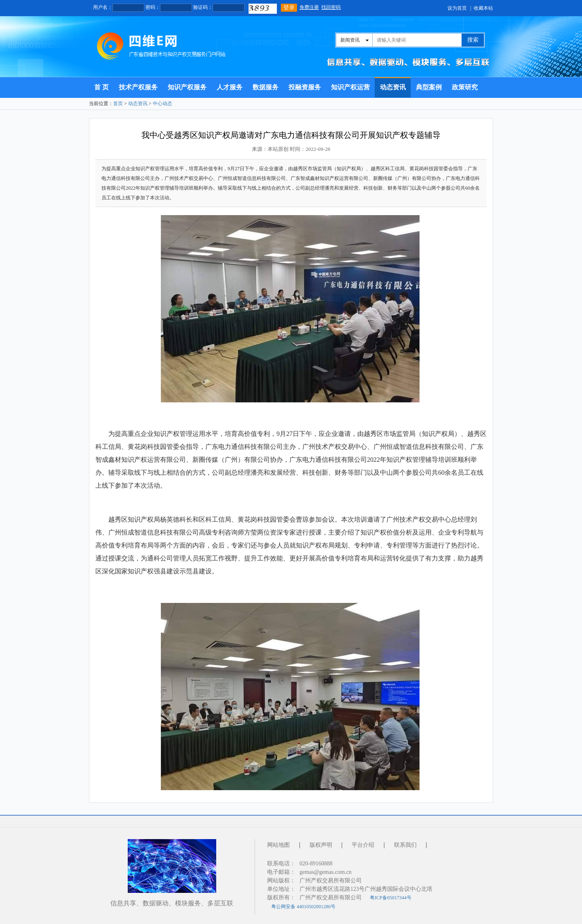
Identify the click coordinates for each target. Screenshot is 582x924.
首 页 (101, 87)
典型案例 (429, 87)
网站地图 (278, 845)
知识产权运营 (350, 87)
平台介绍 (363, 845)
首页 (118, 104)
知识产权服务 (187, 87)
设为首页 (457, 8)
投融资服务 (305, 87)
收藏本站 (483, 8)
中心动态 (162, 104)
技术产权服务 (138, 87)
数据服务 (266, 87)
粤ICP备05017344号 (391, 898)
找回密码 (331, 7)
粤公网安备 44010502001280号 (303, 907)
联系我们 (405, 845)
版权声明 (321, 845)
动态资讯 (393, 87)
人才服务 (230, 87)
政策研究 (465, 87)
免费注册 (309, 7)
